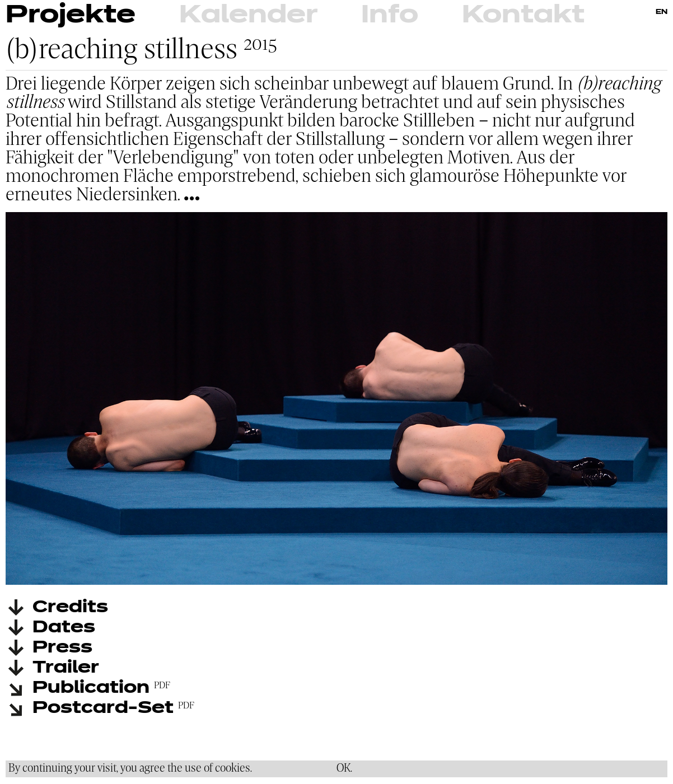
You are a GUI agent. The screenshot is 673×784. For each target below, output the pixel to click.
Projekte (71, 15)
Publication (91, 688)
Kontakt (523, 15)
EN (662, 12)
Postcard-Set (103, 708)
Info (390, 15)
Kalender (248, 15)
